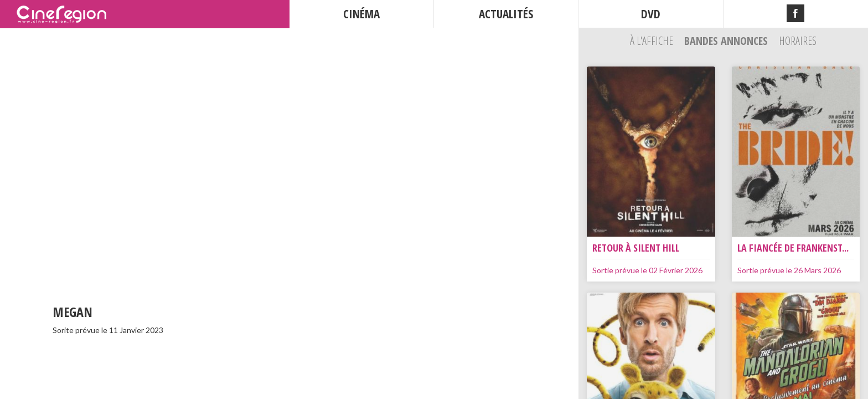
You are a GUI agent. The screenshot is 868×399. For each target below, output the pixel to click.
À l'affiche (653, 41)
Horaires (798, 41)
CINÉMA (361, 14)
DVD (651, 14)
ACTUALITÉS (506, 14)
